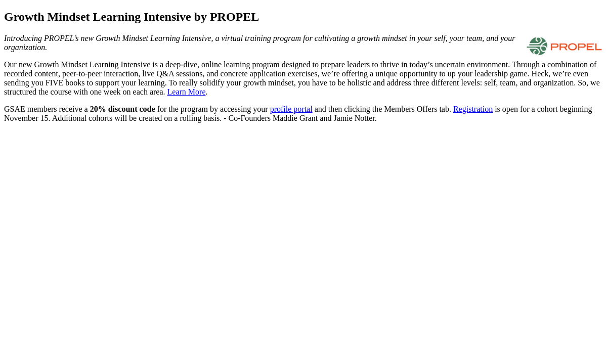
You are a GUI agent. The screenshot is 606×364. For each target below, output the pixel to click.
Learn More (187, 92)
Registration (473, 109)
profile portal (291, 109)
